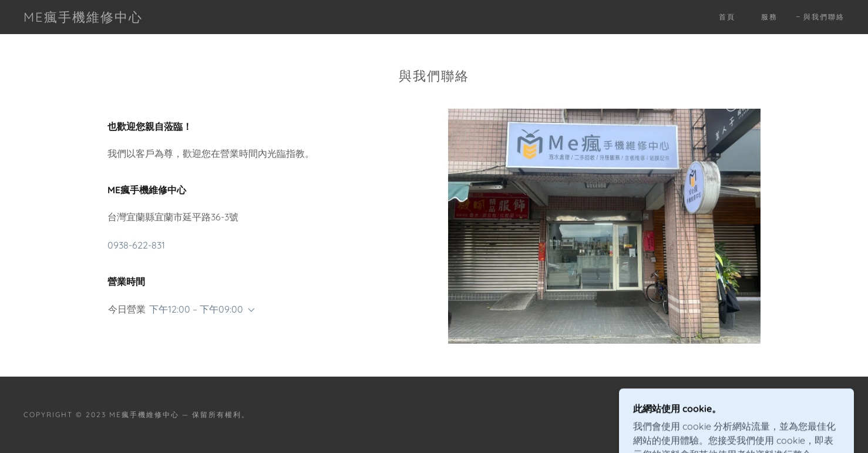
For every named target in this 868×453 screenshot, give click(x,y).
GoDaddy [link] (823, 415)
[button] (249, 310)
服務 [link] (769, 17)
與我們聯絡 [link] (824, 17)
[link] (83, 18)
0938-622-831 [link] (136, 245)
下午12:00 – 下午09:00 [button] (196, 309)
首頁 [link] (727, 17)
